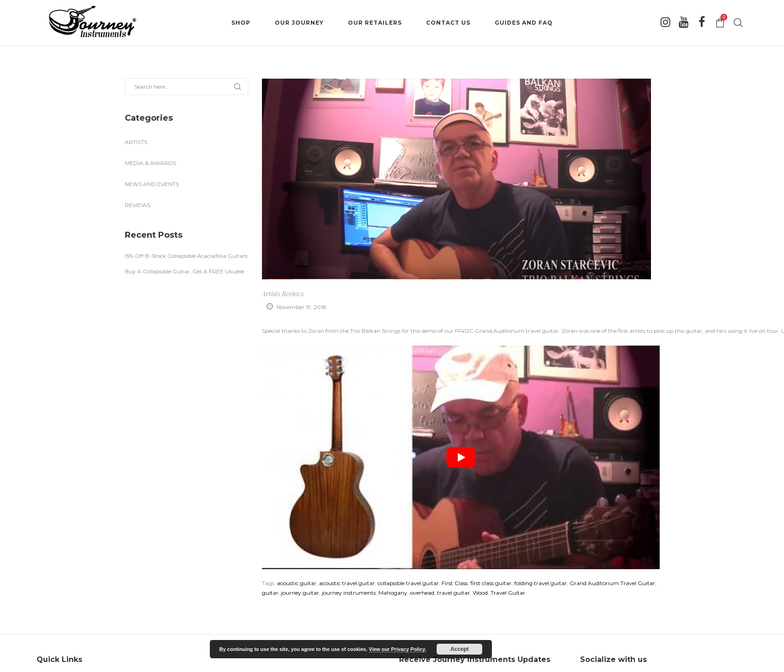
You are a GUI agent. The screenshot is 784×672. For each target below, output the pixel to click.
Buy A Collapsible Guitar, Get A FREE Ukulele (184, 271)
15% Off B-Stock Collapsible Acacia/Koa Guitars (186, 256)
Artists (271, 294)
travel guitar (453, 593)
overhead (422, 593)
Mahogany (393, 593)
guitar (270, 593)
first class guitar (491, 583)
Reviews (293, 294)
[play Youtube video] (461, 457)
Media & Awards (150, 163)
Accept (459, 649)
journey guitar (300, 593)
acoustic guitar (297, 583)
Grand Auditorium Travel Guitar (612, 583)
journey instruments (349, 593)
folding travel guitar (541, 583)
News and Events (152, 184)
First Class (455, 583)
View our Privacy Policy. (398, 649)
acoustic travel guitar (347, 583)
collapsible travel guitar (408, 583)
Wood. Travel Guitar (499, 593)
